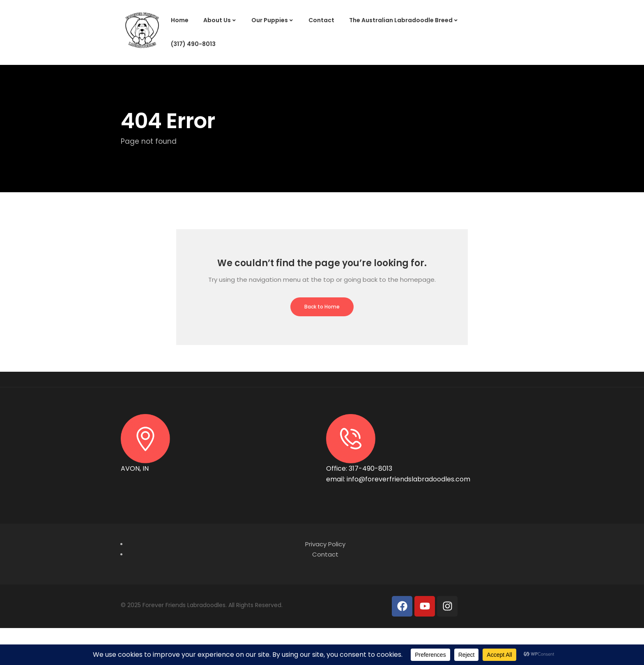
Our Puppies (270, 20)
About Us (217, 20)
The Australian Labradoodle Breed (401, 20)
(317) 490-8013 (193, 44)
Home (180, 20)
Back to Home (322, 307)
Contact (321, 20)
